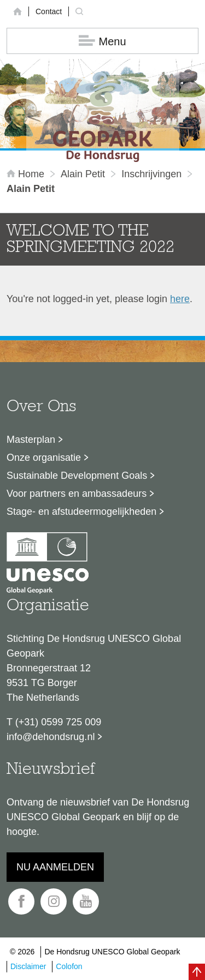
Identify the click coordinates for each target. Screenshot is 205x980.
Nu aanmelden (55, 867)
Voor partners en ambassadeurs (77, 494)
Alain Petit (83, 174)
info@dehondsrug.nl (51, 737)
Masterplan (31, 440)
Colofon (69, 966)
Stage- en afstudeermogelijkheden (81, 512)
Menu (102, 41)
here (180, 299)
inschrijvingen (151, 174)
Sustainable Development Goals (77, 476)
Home (27, 174)
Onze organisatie (44, 458)
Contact (49, 11)
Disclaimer (28, 966)
